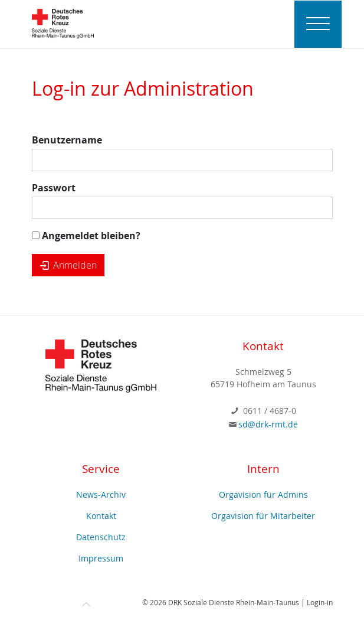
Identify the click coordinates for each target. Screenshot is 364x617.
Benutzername (67, 140)
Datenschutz (101, 537)
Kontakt (101, 516)
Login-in (320, 602)
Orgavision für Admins (263, 494)
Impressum (101, 558)
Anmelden (68, 265)
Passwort (54, 188)
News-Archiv (101, 494)
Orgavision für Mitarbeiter (263, 516)
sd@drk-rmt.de (268, 424)
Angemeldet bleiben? (86, 236)
